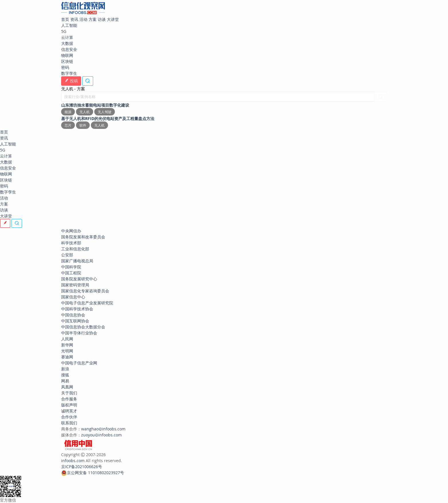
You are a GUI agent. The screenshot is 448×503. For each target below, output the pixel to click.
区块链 (67, 61)
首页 (65, 19)
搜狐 (65, 375)
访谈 (102, 19)
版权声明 (69, 405)
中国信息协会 (73, 315)
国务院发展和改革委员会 (83, 237)
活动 (83, 19)
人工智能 (69, 25)
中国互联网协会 (75, 321)
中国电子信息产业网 (79, 363)
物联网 (67, 55)
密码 (65, 67)
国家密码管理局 (75, 285)
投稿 (71, 81)
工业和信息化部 (75, 249)
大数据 (67, 43)
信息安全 (69, 49)
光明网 (67, 351)
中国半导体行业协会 (79, 333)
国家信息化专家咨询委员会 (85, 291)
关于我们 (69, 393)
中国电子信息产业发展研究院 (87, 303)
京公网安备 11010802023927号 (95, 473)
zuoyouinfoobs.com (101, 435)
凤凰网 (67, 387)
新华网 (67, 345)
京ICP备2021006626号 (82, 467)
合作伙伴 (69, 417)
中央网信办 (71, 231)
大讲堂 (113, 19)
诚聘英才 (69, 411)
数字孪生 (69, 73)
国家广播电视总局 (77, 261)
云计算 (67, 37)
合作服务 (69, 399)
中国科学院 (71, 267)
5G (64, 31)
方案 (93, 19)
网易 (65, 381)
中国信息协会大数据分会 (83, 327)
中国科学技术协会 (77, 309)
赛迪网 (67, 357)
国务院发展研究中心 (79, 279)
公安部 (67, 255)
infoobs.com (73, 461)
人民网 (67, 339)
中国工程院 (71, 273)
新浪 (65, 369)
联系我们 (69, 423)
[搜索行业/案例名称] (218, 97)
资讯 (74, 19)
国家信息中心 (73, 297)
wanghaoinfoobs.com (103, 429)
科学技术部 (71, 243)
